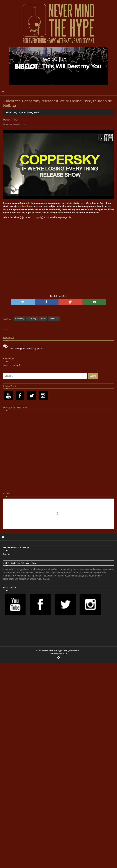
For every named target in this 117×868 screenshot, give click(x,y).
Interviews (25, 112)
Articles (11, 112)
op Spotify (37, 217)
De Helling (32, 319)
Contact (7, 554)
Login (6, 365)
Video (37, 112)
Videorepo (54, 319)
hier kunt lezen (25, 206)
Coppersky (20, 319)
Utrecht (43, 319)
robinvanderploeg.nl (58, 653)
